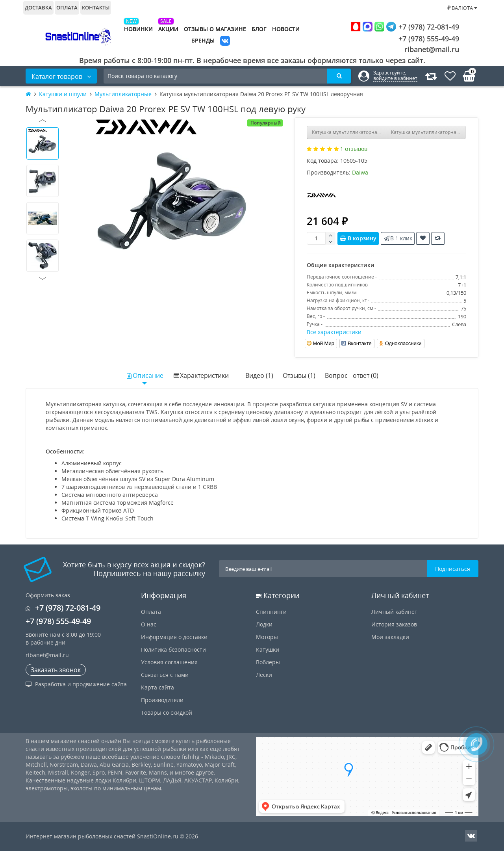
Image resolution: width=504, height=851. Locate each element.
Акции (168, 29)
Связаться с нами (165, 675)
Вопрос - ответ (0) (352, 375)
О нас (149, 624)
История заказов (394, 624)
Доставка (38, 7)
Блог (259, 29)
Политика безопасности (173, 649)
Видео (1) (259, 375)
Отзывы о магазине (215, 29)
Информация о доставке (174, 637)
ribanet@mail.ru (432, 49)
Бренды (203, 40)
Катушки (268, 649)
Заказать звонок (56, 670)
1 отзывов (354, 149)
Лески (264, 675)
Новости (286, 29)
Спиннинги (271, 612)
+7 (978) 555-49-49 (423, 39)
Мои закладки (390, 637)
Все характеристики (334, 332)
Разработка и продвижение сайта (76, 684)
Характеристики (201, 375)
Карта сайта (157, 687)
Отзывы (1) (299, 375)
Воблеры (268, 662)
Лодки (264, 624)
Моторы (267, 637)
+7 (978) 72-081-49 (405, 27)
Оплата (67, 7)
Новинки (138, 29)
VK (225, 42)
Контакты (96, 7)
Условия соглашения (169, 662)
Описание (145, 375)
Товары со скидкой (167, 713)
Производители (162, 700)
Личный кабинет (394, 612)
